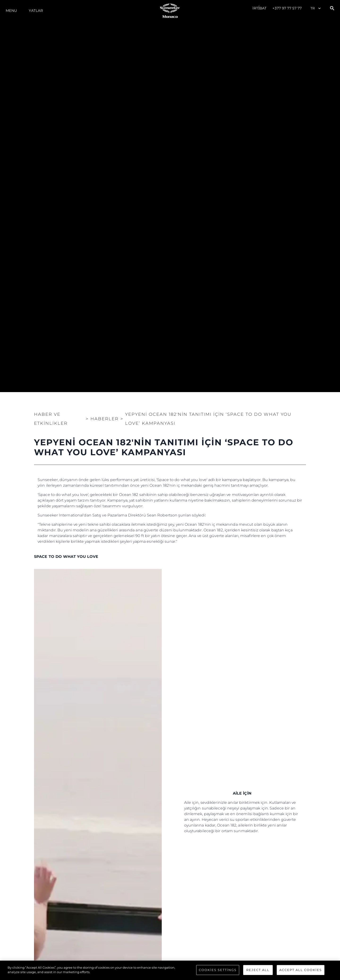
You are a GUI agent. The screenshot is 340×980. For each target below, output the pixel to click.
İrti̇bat (260, 8)
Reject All (258, 970)
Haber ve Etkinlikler (51, 419)
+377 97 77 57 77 (287, 8)
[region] (170, 970)
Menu (11, 11)
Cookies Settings (218, 970)
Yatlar (36, 11)
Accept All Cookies (301, 970)
